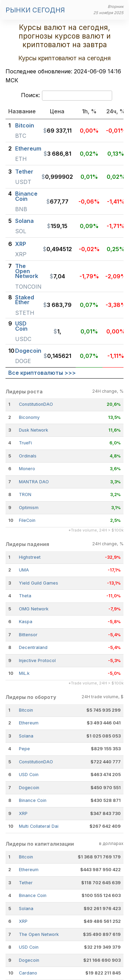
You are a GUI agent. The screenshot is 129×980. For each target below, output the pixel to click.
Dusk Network (34, 430)
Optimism (29, 508)
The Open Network (39, 934)
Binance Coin (33, 800)
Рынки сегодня (35, 10)
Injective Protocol (37, 661)
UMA (24, 570)
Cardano (28, 973)
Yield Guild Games (39, 583)
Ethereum (29, 723)
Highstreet (30, 557)
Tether (26, 883)
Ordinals (28, 456)
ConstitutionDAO (36, 404)
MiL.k (24, 673)
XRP (23, 813)
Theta (25, 596)
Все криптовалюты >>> (42, 373)
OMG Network (34, 609)
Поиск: (67, 96)
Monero (27, 469)
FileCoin (27, 520)
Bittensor (28, 635)
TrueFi (25, 443)
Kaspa (26, 622)
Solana (26, 736)
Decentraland (33, 647)
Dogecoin (29, 788)
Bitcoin (26, 710)
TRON (25, 494)
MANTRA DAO (34, 482)
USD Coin (29, 775)
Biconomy (29, 417)
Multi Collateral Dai (39, 826)
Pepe (24, 749)
